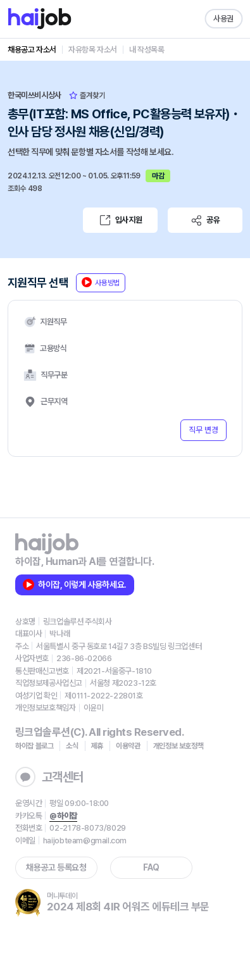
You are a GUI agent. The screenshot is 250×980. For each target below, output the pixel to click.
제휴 (97, 746)
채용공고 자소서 (32, 50)
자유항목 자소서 (93, 50)
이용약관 (128, 746)
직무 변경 (203, 430)
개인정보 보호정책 (178, 746)
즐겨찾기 (87, 96)
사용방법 (101, 282)
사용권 (223, 19)
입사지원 (120, 220)
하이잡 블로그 (34, 746)
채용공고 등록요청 (56, 867)
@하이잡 (63, 816)
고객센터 (49, 777)
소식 (72, 746)
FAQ (151, 867)
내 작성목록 (147, 50)
